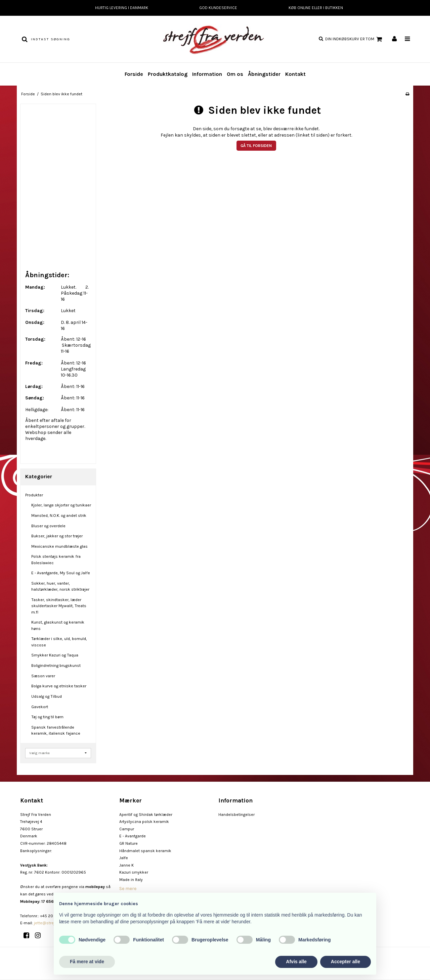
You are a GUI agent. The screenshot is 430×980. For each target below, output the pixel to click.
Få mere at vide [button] (87, 962)
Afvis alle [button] (296, 962)
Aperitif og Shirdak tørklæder (146, 815)
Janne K (126, 865)
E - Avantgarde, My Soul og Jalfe (61, 573)
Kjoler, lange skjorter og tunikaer (61, 505)
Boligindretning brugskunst (56, 666)
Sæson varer (43, 676)
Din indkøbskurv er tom (355, 39)
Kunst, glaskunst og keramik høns (58, 625)
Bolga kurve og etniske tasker (59, 686)
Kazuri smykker (134, 872)
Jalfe (124, 858)
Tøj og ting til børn (47, 717)
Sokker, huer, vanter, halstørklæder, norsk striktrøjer (60, 586)
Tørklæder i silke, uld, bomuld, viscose (59, 642)
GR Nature (128, 843)
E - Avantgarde (133, 836)
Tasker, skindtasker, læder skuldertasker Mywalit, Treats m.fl (59, 606)
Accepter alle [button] (346, 962)
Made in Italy (131, 880)
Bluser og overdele (48, 526)
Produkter (34, 495)
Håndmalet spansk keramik (145, 851)
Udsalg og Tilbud (47, 696)
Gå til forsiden (256, 146)
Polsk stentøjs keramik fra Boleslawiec (56, 559)
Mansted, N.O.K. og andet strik (59, 516)
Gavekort (40, 707)
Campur (127, 829)
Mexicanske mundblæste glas (59, 546)
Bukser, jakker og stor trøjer (57, 536)
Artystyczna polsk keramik (144, 822)
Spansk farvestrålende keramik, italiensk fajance (56, 730)
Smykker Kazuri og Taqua (55, 655)
